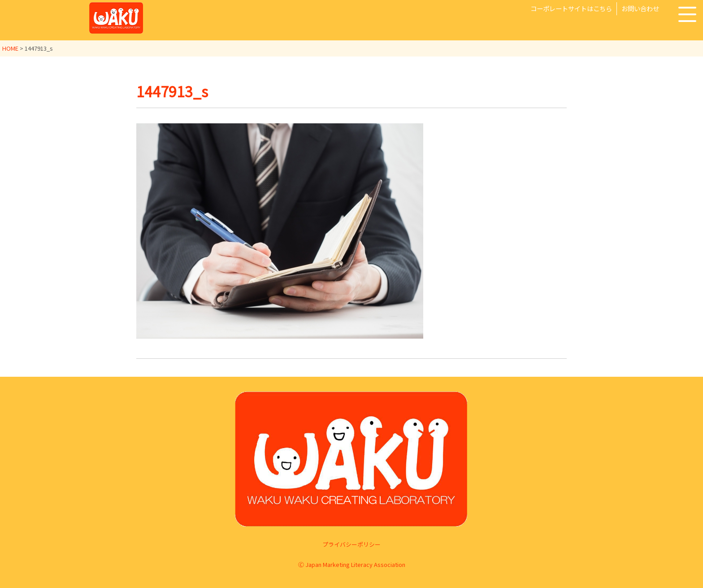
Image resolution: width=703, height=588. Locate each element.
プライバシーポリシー (351, 544)
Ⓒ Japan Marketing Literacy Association (352, 564)
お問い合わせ (640, 8)
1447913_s (172, 91)
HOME (10, 48)
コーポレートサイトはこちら (571, 8)
